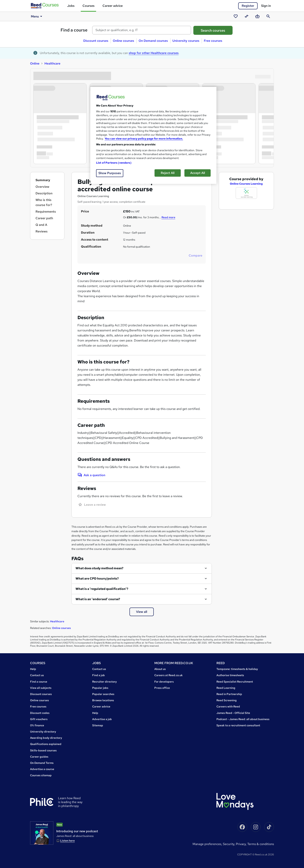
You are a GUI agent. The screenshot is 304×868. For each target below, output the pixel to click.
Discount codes (40, 713)
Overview (42, 187)
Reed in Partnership (229, 694)
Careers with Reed (228, 706)
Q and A (41, 225)
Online (35, 63)
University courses (186, 41)
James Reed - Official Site (233, 713)
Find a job (99, 675)
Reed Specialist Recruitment (235, 682)
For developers (164, 682)
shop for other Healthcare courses (154, 53)
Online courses (123, 41)
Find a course (74, 30)
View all (142, 612)
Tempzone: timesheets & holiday (237, 669)
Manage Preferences (207, 844)
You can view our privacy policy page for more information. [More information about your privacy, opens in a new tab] (144, 139)
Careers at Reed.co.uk (169, 675)
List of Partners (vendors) (114, 163)
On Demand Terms (42, 763)
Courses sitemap (41, 775)
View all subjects (41, 688)
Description (44, 193)
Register (248, 6)
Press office (162, 688)
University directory (43, 732)
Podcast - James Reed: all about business (243, 719)
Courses (89, 6)
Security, (229, 844)
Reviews (42, 231)
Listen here (67, 841)
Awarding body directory (46, 738)
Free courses (213, 41)
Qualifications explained (46, 744)
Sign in (266, 6)
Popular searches (103, 694)
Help (33, 669)
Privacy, (242, 844)
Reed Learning (226, 688)
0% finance (37, 725)
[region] (153, 135)
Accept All (198, 173)
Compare (195, 255)
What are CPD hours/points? (97, 579)
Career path (44, 218)
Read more (168, 217)
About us (160, 669)
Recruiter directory (105, 682)
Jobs (71, 6)
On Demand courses (153, 41)
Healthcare (52, 63)
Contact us (37, 675)
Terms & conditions (261, 844)
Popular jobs (100, 688)
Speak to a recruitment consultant (238, 725)
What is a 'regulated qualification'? (102, 589)
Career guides (39, 757)
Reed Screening (227, 700)
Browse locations (103, 700)
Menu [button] (37, 16)
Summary (43, 180)
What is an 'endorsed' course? (98, 599)
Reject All (168, 173)
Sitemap (98, 725)
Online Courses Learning (246, 184)
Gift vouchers (39, 719)
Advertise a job (102, 719)
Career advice (113, 6)
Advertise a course (42, 769)
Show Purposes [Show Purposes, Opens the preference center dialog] (110, 173)
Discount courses (96, 41)
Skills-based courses (43, 750)
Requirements (46, 212)
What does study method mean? (99, 568)
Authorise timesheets (230, 675)
